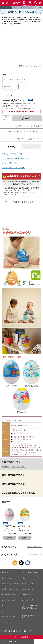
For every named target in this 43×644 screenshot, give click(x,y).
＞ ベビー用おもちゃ (10, 163)
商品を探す (6, 573)
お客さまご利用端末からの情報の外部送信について (30, 608)
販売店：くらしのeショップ (30, 66)
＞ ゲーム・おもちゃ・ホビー (13, 154)
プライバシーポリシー (30, 600)
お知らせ (25, 578)
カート (4, 606)
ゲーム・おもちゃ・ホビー (22, 8)
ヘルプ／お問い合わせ (30, 573)
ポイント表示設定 (8, 617)
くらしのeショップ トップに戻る (27, 126)
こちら (28, 631)
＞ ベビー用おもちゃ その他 (13, 168)
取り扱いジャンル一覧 (10, 589)
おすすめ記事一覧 (8, 600)
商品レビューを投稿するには (28, 139)
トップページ (6, 8)
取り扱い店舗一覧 (8, 595)
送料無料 (5, 467)
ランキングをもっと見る (34, 547)
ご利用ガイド (7, 622)
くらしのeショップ (18, 467)
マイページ (6, 611)
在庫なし (9, 538)
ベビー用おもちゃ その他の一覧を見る (24, 131)
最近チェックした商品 (10, 584)
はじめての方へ (27, 589)
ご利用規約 (26, 595)
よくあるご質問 (27, 584)
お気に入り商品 (7, 578)
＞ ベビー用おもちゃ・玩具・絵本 (15, 158)
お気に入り (6, 119)
